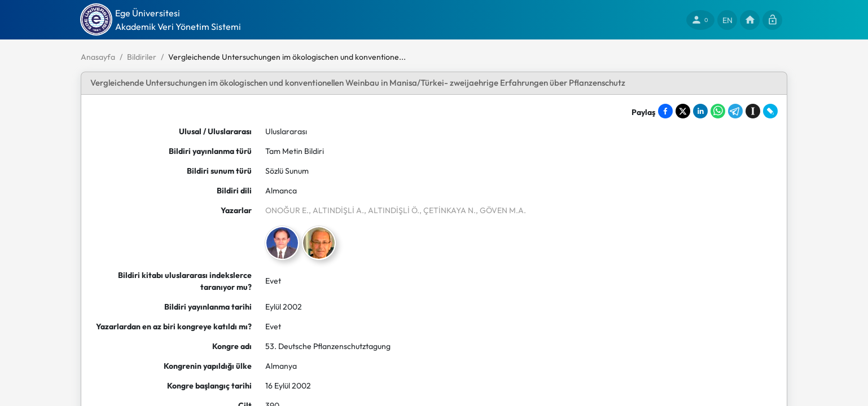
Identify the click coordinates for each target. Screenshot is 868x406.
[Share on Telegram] (735, 111)
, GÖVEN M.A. (501, 210)
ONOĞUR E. (287, 210)
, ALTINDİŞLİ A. (336, 210)
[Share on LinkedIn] (700, 111)
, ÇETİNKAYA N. (448, 210)
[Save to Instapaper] (753, 111)
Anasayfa (98, 57)
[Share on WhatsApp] (718, 111)
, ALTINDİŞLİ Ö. (392, 210)
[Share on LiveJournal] (770, 111)
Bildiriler (142, 57)
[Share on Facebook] (665, 111)
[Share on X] (683, 111)
